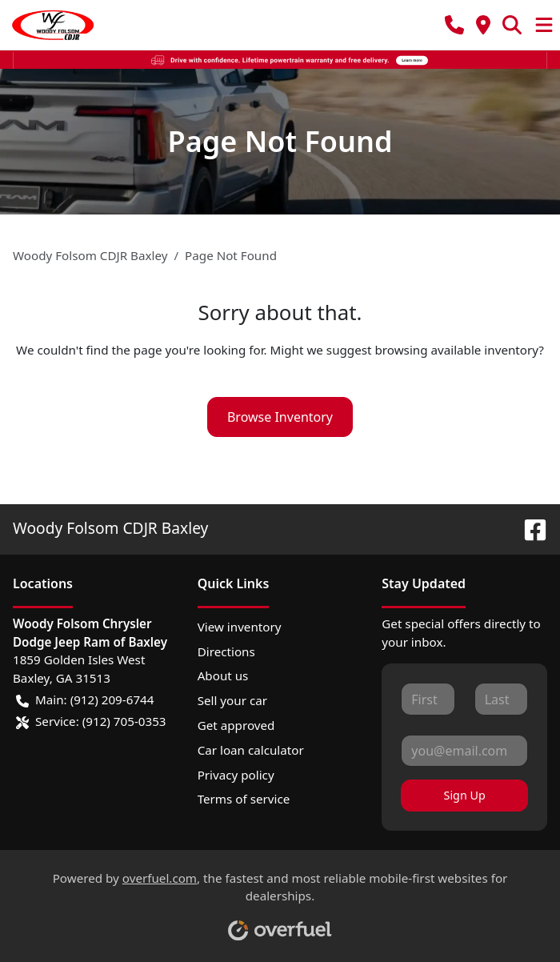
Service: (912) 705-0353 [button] (91, 721)
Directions (226, 651)
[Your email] (464, 751)
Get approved (236, 725)
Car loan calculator (251, 750)
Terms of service (244, 799)
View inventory (240, 627)
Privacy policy (236, 775)
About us (223, 675)
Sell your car (232, 700)
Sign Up (465, 795)
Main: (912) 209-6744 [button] (85, 700)
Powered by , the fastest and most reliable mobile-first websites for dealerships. (280, 900)
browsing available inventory (456, 350)
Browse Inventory (280, 417)
